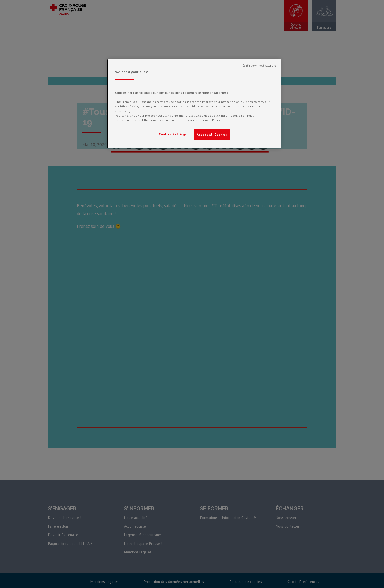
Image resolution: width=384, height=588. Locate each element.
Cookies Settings (173, 134)
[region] (194, 104)
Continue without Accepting (259, 66)
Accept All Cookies (212, 134)
